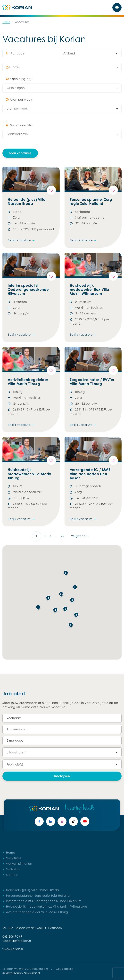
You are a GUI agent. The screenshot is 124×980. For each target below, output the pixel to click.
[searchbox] (64, 67)
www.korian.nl (13, 949)
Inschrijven (62, 776)
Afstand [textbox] (69, 53)
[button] (38, 607)
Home (6, 22)
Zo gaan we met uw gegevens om (25, 969)
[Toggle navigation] (117, 8)
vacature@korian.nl (17, 941)
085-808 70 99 (12, 936)
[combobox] (90, 53)
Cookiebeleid (65, 969)
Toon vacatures (20, 153)
